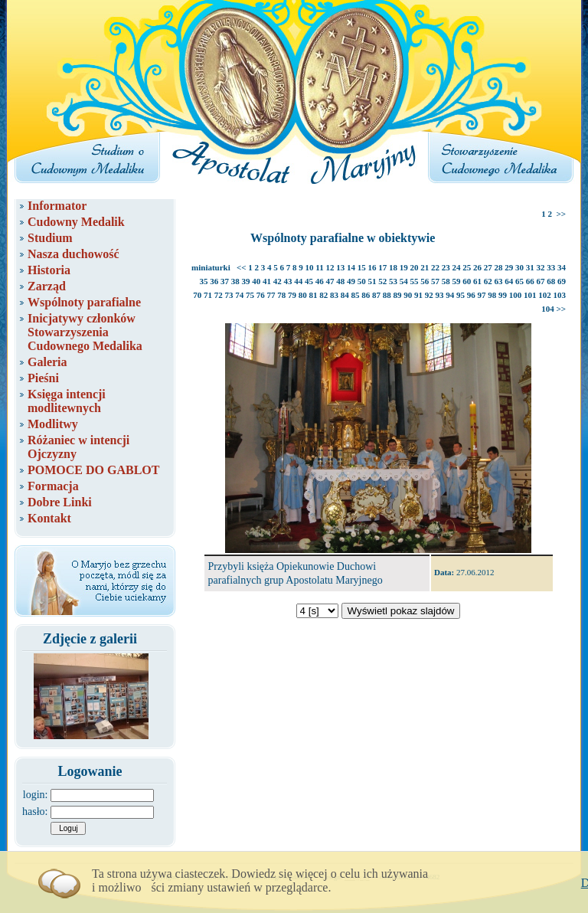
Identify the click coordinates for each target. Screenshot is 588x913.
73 (229, 295)
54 (404, 281)
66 (530, 281)
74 (239, 295)
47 (330, 281)
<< (242, 267)
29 (509, 267)
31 (530, 267)
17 (382, 267)
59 (457, 281)
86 (366, 295)
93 (440, 295)
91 (418, 295)
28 (499, 267)
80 (303, 295)
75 (250, 295)
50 (362, 281)
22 (435, 267)
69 (562, 281)
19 (404, 267)
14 (351, 267)
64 (509, 281)
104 (548, 309)
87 (376, 295)
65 (519, 281)
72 (219, 295)
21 (425, 267)
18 (393, 267)
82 (323, 295)
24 (457, 267)
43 (288, 281)
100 (516, 295)
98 (492, 295)
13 (340, 267)
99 (503, 295)
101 (530, 295)
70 (197, 295)
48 (340, 281)
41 (267, 281)
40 (256, 281)
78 (281, 295)
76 (261, 295)
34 (562, 267)
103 (560, 295)
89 (398, 295)
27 (488, 267)
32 (541, 267)
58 (446, 281)
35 (204, 281)
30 (519, 267)
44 (298, 281)
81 (314, 295)
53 (393, 281)
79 (292, 295)
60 (467, 281)
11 (319, 267)
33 (551, 267)
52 (382, 281)
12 (330, 267)
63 (499, 281)
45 (309, 281)
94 (450, 295)
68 (551, 281)
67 (541, 281)
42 (278, 281)
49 (351, 281)
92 (429, 295)
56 (425, 281)
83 (334, 295)
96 (471, 295)
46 (320, 281)
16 (372, 267)
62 (488, 281)
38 (235, 281)
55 (415, 281)
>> (561, 214)
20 (415, 267)
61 (477, 281)
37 (225, 281)
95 (461, 295)
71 (208, 295)
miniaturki (211, 267)
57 (435, 281)
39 (246, 281)
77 (271, 295)
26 (477, 267)
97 (482, 295)
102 (545, 295)
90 (408, 295)
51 (372, 281)
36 (214, 281)
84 (345, 295)
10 (310, 267)
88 (387, 295)
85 (356, 295)
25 (467, 267)
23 (446, 267)
